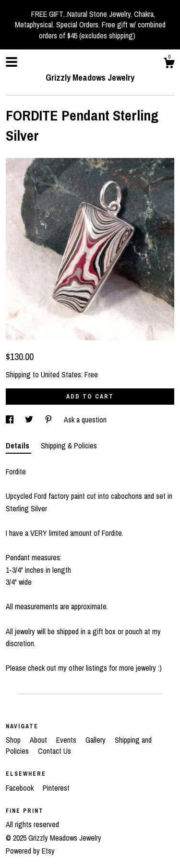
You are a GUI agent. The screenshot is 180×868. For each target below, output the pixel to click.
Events (67, 740)
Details (18, 446)
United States (61, 374)
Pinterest (56, 788)
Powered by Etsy (30, 851)
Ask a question (85, 420)
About (39, 740)
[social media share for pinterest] (49, 420)
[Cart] (169, 64)
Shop (14, 740)
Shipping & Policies (69, 446)
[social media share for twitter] (30, 420)
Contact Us (54, 751)
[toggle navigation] (12, 62)
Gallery (96, 740)
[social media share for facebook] (11, 420)
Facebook (21, 788)
